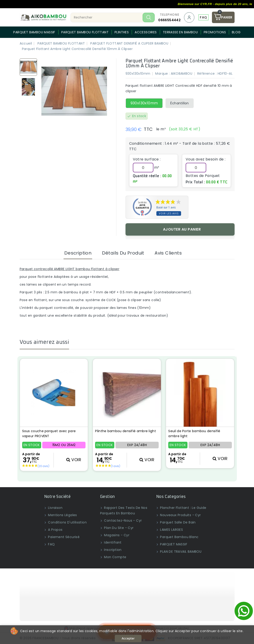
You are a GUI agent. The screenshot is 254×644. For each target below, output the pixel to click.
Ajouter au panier (182, 229)
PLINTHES (122, 32)
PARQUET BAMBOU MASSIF (34, 32)
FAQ (203, 17)
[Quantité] (196, 168)
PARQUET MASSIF (173, 544)
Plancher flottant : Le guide (183, 508)
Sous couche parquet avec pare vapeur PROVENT (49, 434)
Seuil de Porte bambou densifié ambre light (194, 434)
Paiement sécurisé (63, 537)
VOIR (74, 460)
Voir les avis (169, 213)
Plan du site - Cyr (118, 528)
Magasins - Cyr (116, 535)
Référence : (207, 74)
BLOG (236, 32)
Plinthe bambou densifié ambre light (126, 431)
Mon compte (115, 557)
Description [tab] (78, 253)
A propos (55, 530)
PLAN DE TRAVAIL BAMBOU (180, 552)
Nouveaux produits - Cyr (180, 515)
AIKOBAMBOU (182, 74)
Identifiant (112, 542)
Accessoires (146, 32)
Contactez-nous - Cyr (122, 520)
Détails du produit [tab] (123, 253)
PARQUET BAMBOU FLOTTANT (85, 32)
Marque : (162, 74)
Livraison (55, 508)
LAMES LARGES (171, 530)
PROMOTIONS (215, 32)
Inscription (112, 550)
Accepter (128, 639)
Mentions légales (62, 515)
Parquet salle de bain (177, 522)
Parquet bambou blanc (179, 537)
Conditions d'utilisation (67, 522)
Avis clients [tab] (168, 253)
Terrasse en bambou (180, 32)
